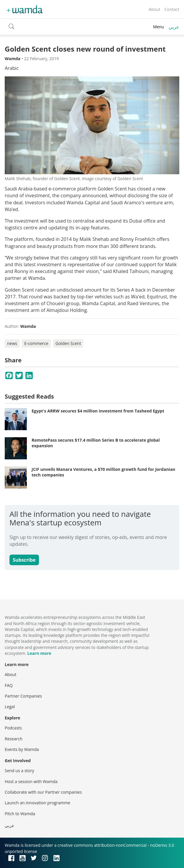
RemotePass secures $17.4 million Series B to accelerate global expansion (96, 443)
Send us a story (19, 771)
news (12, 343)
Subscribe (24, 560)
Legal (10, 707)
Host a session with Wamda (31, 781)
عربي (174, 27)
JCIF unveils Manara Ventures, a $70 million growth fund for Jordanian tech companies (104, 472)
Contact (172, 9)
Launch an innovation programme (38, 803)
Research (14, 739)
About (154, 9)
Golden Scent (68, 343)
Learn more (39, 653)
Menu (158, 27)
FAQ (9, 685)
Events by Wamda (22, 749)
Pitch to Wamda (20, 814)
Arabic (12, 68)
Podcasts (13, 728)
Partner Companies (23, 696)
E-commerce (36, 343)
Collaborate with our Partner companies (43, 792)
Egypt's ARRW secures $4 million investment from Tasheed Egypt (98, 411)
